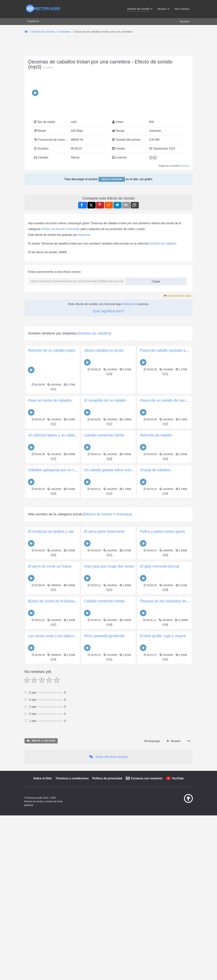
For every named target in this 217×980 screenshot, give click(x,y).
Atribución (129, 382)
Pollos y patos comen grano (162, 711)
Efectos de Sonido (53, 307)
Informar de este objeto (177, 374)
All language (152, 921)
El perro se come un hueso (50, 746)
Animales (74, 307)
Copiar (154, 359)
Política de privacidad (107, 958)
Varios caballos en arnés (104, 479)
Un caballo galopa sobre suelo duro (113, 599)
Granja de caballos (155, 599)
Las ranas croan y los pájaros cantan (58, 816)
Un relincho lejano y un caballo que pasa (61, 564)
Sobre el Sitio (42, 958)
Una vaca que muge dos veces (109, 746)
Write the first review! (108, 937)
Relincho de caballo (156, 564)
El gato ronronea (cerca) (160, 746)
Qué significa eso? (109, 389)
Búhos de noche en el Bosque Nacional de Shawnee (70, 781)
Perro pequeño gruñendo (104, 816)
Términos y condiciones (72, 958)
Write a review (41, 920)
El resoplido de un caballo (105, 529)
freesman (184, 193)
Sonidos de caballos (163, 322)
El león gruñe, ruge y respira (163, 816)
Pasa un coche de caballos (50, 529)
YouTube (178, 958)
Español (32, 21)
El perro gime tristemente (104, 711)
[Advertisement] (108, 74)
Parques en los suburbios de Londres (170, 781)
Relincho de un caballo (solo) (52, 479)
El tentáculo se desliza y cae (51, 711)
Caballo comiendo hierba (104, 564)
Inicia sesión (112, 207)
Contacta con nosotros (147, 958)
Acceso (185, 21)
